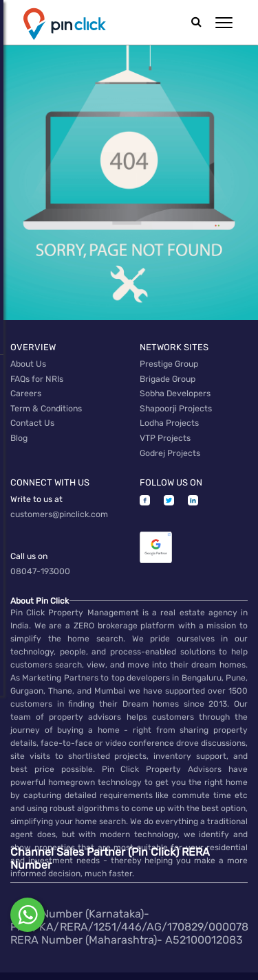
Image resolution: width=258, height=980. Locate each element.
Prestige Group (169, 363)
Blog (19, 429)
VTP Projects (165, 429)
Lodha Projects (169, 415)
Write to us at (36, 486)
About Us (28, 363)
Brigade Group (168, 376)
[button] (224, 23)
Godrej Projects (170, 442)
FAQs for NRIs (36, 376)
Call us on (29, 540)
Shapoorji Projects (175, 402)
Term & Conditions (46, 402)
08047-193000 (40, 553)
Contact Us (32, 415)
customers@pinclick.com (59, 499)
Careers (26, 389)
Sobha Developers (175, 389)
